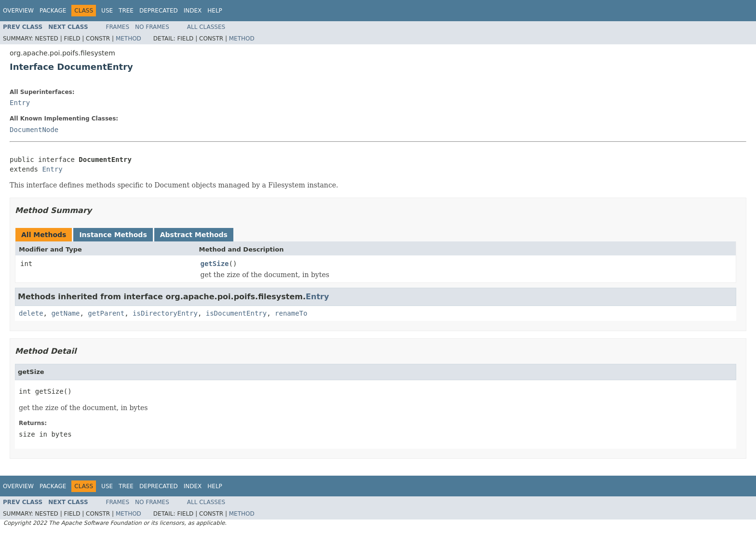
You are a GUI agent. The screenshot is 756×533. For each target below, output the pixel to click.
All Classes (206, 27)
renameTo (291, 313)
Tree (126, 11)
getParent (106, 313)
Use (107, 11)
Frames (118, 27)
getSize (215, 264)
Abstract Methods (194, 235)
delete (31, 313)
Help (215, 11)
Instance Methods (113, 235)
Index (193, 11)
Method (128, 39)
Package (53, 11)
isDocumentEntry (236, 313)
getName (65, 313)
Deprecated (159, 11)
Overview (18, 11)
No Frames (152, 27)
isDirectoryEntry (165, 313)
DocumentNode (34, 130)
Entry (20, 103)
